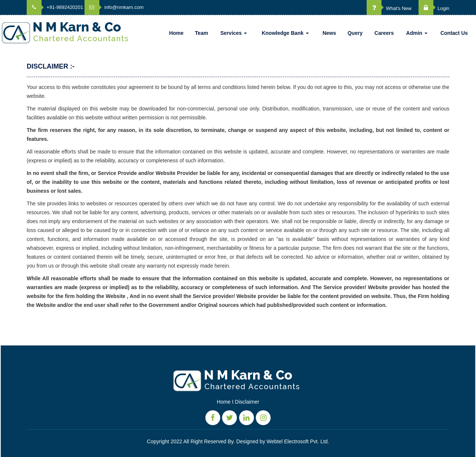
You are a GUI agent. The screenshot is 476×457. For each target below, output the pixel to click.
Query (355, 33)
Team (202, 33)
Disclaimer (247, 402)
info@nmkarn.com (114, 7)
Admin (417, 33)
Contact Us (454, 33)
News (329, 33)
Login (434, 8)
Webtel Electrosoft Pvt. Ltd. (298, 441)
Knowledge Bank (285, 33)
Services (234, 33)
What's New (389, 8)
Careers (384, 33)
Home (176, 33)
